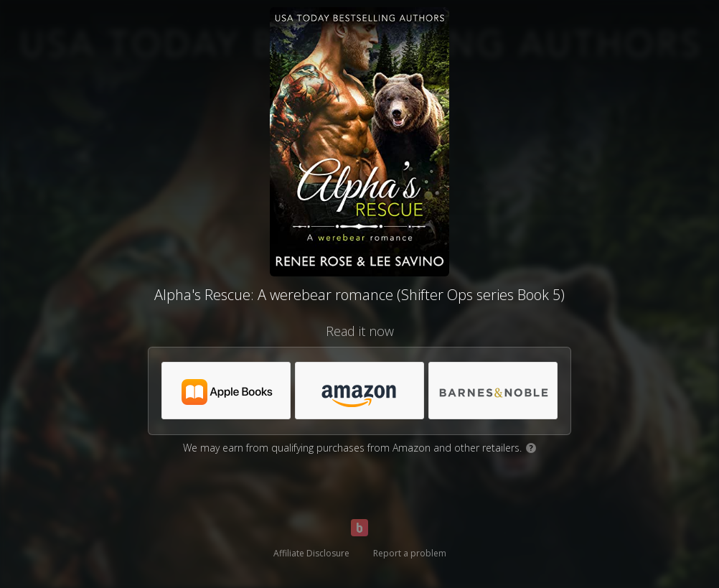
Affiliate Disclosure (311, 553)
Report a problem (410, 553)
